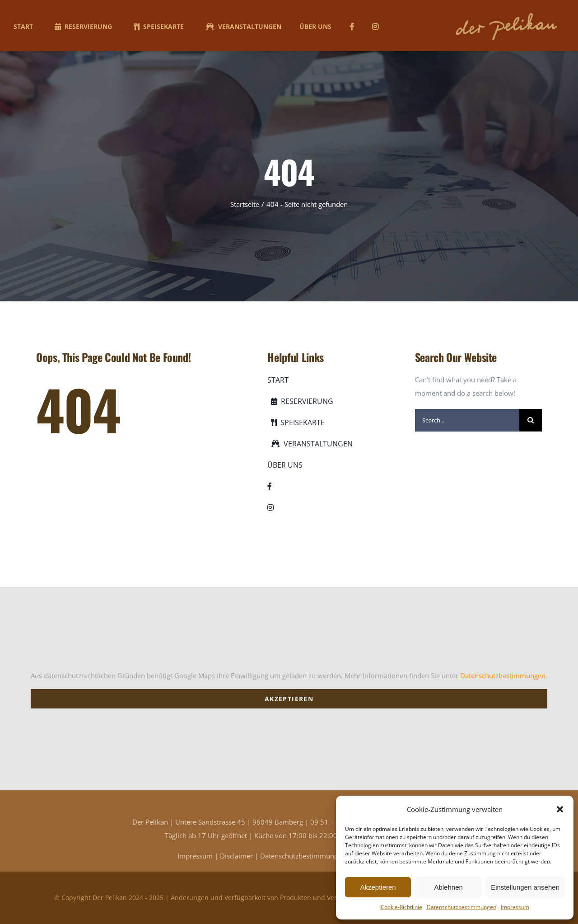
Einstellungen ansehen (525, 887)
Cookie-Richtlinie (401, 907)
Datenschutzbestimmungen (461, 907)
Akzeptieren (378, 887)
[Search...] (467, 420)
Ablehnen (448, 887)
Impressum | (199, 856)
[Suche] (531, 420)
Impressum (515, 907)
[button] (560, 809)
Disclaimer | (240, 856)
